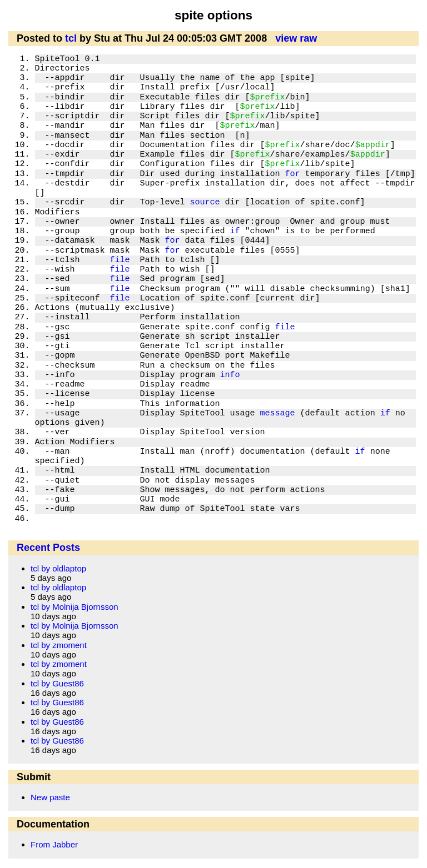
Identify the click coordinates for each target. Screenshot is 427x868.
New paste (50, 797)
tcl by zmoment (59, 645)
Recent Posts (48, 548)
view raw (296, 38)
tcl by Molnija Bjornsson (75, 607)
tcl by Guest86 (57, 683)
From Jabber (54, 844)
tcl (71, 38)
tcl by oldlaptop (58, 568)
